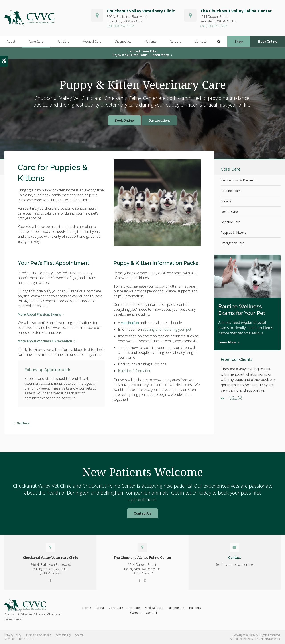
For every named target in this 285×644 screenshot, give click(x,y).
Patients (151, 42)
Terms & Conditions (38, 635)
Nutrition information (135, 371)
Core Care (36, 42)
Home (87, 608)
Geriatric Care (230, 222)
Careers (175, 42)
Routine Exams (231, 191)
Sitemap (10, 639)
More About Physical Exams (39, 314)
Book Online (268, 42)
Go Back (23, 423)
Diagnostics (123, 42)
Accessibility (63, 635)
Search (79, 635)
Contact (200, 42)
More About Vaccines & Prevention (45, 341)
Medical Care (92, 42)
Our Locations (159, 121)
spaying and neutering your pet (167, 329)
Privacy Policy (13, 635)
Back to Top (27, 639)
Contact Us (142, 513)
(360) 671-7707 (217, 26)
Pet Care (63, 42)
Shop (239, 42)
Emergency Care (232, 243)
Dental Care (229, 212)
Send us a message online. (234, 565)
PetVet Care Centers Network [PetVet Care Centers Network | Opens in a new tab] (262, 639)
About (11, 42)
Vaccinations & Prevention (240, 180)
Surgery (226, 201)
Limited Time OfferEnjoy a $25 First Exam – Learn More (141, 53)
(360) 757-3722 (123, 26)
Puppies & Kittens (233, 232)
